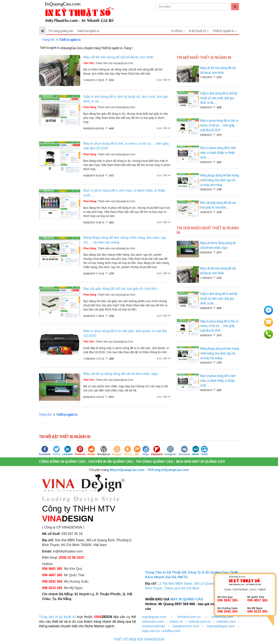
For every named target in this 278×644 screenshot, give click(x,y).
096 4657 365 (53, 575)
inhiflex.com (171, 631)
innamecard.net (153, 626)
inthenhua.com (222, 617)
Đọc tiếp (164, 80)
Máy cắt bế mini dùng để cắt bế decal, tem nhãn (118, 57)
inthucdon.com (153, 622)
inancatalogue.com (221, 626)
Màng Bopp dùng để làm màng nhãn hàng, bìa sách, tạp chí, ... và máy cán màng (220, 180)
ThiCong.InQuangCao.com (168, 470)
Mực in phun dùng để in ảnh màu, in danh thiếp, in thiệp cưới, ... (218, 152)
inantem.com (226, 622)
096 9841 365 (52, 569)
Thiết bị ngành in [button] (225, 31)
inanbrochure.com (186, 626)
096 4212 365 (52, 588)
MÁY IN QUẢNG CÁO (187, 599)
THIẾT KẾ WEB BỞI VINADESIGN (139, 639)
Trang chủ (48, 39)
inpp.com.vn (151, 631)
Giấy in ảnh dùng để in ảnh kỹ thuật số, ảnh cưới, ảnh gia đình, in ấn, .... (219, 98)
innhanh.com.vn (189, 617)
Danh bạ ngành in (88, 31)
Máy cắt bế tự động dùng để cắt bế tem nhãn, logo (120, 374)
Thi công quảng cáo (61, 31)
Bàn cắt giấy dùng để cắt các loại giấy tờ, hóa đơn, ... (122, 289)
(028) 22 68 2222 (71, 558)
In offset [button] (178, 31)
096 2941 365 (52, 581)
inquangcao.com (154, 617)
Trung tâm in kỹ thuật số (57, 617)
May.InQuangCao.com (127, 470)
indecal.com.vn (200, 622)
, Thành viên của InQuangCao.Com (108, 63)
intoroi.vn (176, 622)
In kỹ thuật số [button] (199, 31)
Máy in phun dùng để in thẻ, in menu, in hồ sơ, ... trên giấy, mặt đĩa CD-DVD (219, 125)
